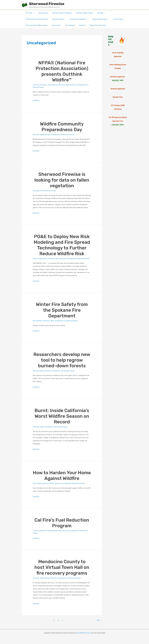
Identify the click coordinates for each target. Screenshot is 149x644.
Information (63, 85)
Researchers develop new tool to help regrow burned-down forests (62, 362)
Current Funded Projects (40, 85)
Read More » (37, 100)
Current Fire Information (40, 533)
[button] (33, 13)
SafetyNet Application (117, 77)
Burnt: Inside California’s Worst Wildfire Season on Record (62, 419)
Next (99, 623)
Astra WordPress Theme (83, 635)
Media (69, 85)
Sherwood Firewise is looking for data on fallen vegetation (62, 180)
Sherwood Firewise (47, 4)
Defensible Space (54, 533)
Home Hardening (54, 85)
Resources (74, 85)
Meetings (48, 134)
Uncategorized (83, 85)
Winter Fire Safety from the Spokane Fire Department (62, 312)
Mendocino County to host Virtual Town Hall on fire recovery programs (62, 570)
